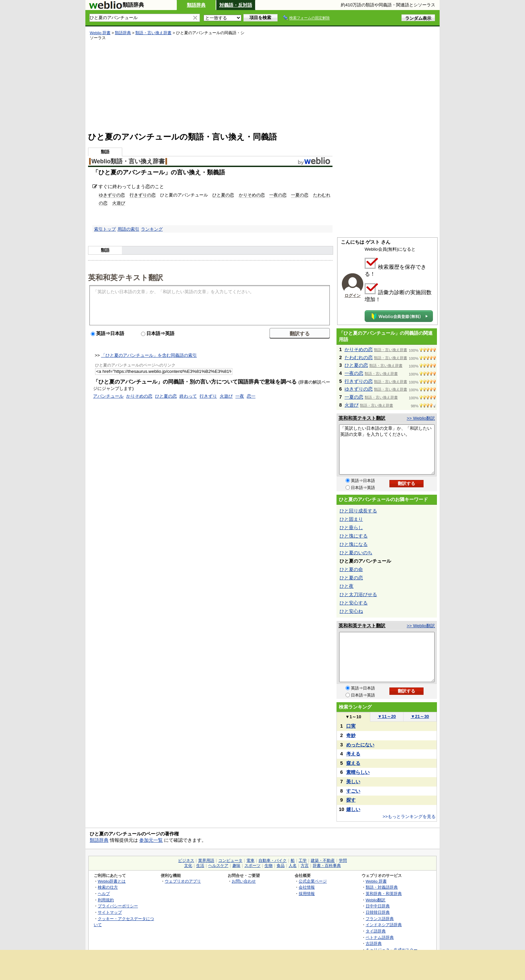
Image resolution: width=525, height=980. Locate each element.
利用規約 (106, 900)
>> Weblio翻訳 (421, 418)
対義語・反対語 (236, 5)
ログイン (353, 296)
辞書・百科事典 (327, 866)
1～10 (353, 717)
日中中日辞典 (378, 906)
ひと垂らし (351, 527)
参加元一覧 (151, 840)
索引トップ (105, 229)
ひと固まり (351, 519)
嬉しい (353, 809)
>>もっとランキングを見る (409, 816)
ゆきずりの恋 (112, 195)
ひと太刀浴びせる (358, 594)
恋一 (251, 396)
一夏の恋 (300, 195)
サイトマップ (110, 912)
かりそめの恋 (252, 195)
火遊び (119, 203)
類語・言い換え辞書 (153, 33)
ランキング (152, 229)
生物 (269, 866)
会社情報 (307, 887)
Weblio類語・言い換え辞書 (128, 161)
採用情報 (307, 893)
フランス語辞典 (380, 919)
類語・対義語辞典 (382, 887)
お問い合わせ (244, 881)
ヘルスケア (218, 866)
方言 (305, 866)
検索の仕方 (108, 887)
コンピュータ (230, 861)
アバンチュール (108, 396)
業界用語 (206, 861)
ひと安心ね (351, 611)
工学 (303, 861)
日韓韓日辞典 (378, 912)
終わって (188, 396)
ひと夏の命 (351, 569)
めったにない (360, 745)
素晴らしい (358, 772)
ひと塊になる (354, 544)
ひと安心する (354, 603)
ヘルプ (104, 893)
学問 (343, 861)
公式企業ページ (313, 881)
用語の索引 (128, 229)
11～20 (387, 716)
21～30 (420, 716)
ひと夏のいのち (356, 553)
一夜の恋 (278, 195)
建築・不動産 (323, 861)
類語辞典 (196, 5)
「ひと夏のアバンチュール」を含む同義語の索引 (149, 355)
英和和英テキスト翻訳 (126, 277)
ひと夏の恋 (223, 195)
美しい (353, 782)
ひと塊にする (354, 536)
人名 (293, 866)
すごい (353, 791)
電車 (250, 861)
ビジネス (186, 861)
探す (351, 800)
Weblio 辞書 (100, 33)
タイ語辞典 (376, 931)
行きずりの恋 (143, 195)
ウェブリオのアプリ (183, 881)
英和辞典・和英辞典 (384, 893)
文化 (188, 866)
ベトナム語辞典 (380, 937)
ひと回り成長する (358, 511)
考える (353, 754)
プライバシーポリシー (118, 906)
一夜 (240, 396)
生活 (200, 866)
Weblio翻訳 (376, 900)
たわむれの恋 (359, 357)
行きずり (208, 396)
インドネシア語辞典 (384, 925)
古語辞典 (374, 943)
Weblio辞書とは (112, 881)
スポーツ (252, 866)
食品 (281, 866)
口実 (351, 726)
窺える (353, 763)
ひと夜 (347, 586)
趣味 (236, 866)
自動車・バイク (273, 861)
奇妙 (351, 735)
